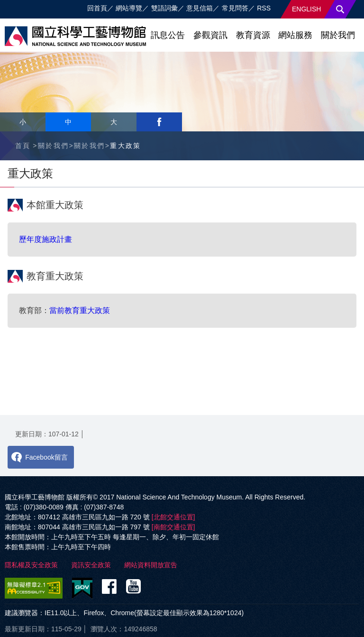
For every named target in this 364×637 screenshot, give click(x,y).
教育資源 (253, 35)
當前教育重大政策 (80, 310)
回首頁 (97, 8)
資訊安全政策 (91, 565)
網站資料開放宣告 (151, 565)
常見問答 (235, 8)
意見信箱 (200, 8)
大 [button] (114, 122)
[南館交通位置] (173, 527)
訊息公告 (168, 35)
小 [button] (23, 122)
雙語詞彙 (164, 8)
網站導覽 (129, 8)
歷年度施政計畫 (45, 239)
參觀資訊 (210, 35)
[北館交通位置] (173, 517)
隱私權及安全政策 (31, 565)
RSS (264, 8)
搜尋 (340, 9)
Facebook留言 (46, 457)
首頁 (23, 146)
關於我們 (338, 35)
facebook (159, 122)
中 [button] (68, 122)
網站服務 (295, 35)
